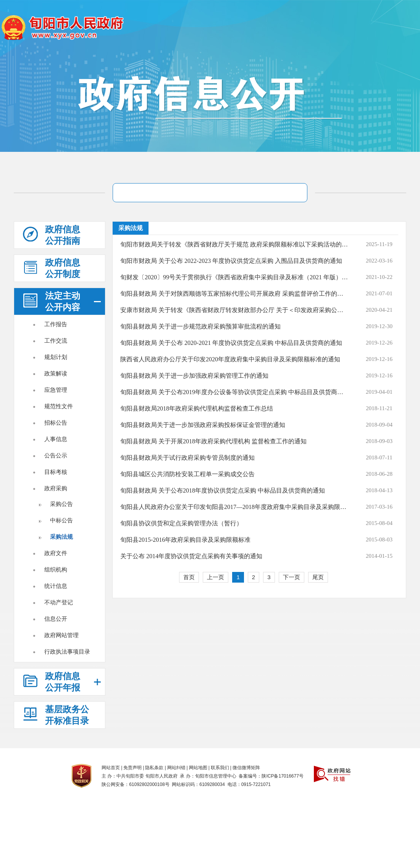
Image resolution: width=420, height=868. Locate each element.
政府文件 (56, 553)
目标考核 (56, 472)
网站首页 (111, 768)
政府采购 (56, 488)
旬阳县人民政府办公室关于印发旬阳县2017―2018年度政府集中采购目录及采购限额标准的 (234, 507)
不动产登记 (59, 602)
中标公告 (61, 520)
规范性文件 (59, 406)
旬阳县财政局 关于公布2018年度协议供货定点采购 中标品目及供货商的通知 (223, 490)
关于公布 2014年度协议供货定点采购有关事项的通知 (191, 556)
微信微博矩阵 (246, 768)
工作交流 (56, 341)
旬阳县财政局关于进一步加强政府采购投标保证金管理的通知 (203, 425)
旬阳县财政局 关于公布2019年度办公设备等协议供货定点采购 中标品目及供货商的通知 (234, 392)
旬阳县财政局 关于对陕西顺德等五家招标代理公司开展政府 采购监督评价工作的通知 (234, 294)
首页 (189, 577)
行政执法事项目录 (67, 651)
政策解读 (56, 373)
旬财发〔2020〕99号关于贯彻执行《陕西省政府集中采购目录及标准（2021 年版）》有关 (234, 277)
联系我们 (220, 768)
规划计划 (56, 357)
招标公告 (56, 423)
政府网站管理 (61, 635)
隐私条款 (154, 768)
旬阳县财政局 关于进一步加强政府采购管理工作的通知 (194, 376)
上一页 (216, 577)
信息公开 (56, 619)
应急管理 (56, 390)
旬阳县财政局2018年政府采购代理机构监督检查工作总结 (197, 408)
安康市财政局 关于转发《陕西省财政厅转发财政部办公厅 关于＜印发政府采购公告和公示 (234, 310)
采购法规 (61, 537)
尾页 (318, 577)
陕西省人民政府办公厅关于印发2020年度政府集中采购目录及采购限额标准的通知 (230, 359)
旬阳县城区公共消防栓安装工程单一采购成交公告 (187, 474)
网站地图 (198, 768)
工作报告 (56, 324)
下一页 (292, 577)
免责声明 (132, 768)
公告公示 (56, 455)
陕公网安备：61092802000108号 (135, 784)
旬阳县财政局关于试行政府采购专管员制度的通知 (187, 458)
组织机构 (56, 569)
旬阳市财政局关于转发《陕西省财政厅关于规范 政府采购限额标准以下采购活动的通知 (234, 244)
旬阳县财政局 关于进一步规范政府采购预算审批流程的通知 (200, 326)
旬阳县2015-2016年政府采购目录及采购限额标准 (185, 540)
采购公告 (61, 504)
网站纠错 (176, 768)
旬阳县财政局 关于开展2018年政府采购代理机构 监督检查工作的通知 (213, 441)
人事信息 (56, 439)
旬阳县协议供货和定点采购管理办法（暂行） (181, 523)
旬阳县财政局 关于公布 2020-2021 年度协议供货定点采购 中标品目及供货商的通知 (231, 343)
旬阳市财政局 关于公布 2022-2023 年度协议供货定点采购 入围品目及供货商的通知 (231, 261)
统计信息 (56, 586)
